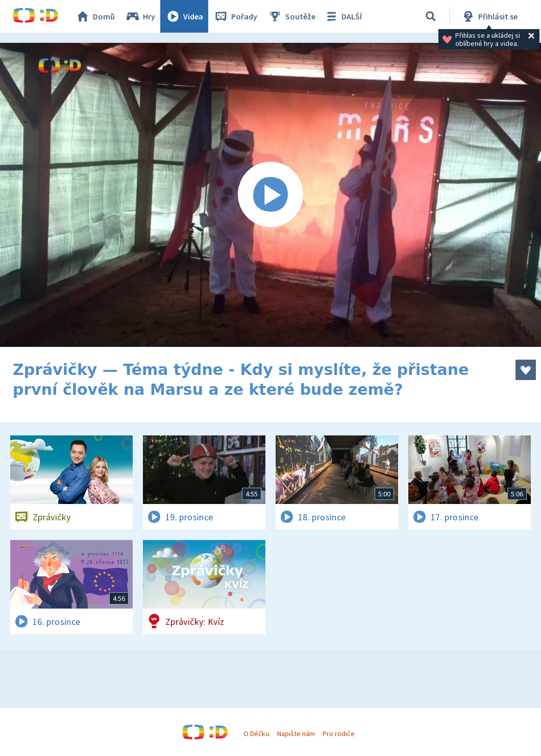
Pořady (235, 16)
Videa (184, 16)
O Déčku (256, 734)
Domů (95, 16)
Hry (140, 16)
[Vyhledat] (431, 16)
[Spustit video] (270, 195)
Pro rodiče (339, 734)
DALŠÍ (343, 16)
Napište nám (296, 734)
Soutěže (291, 16)
